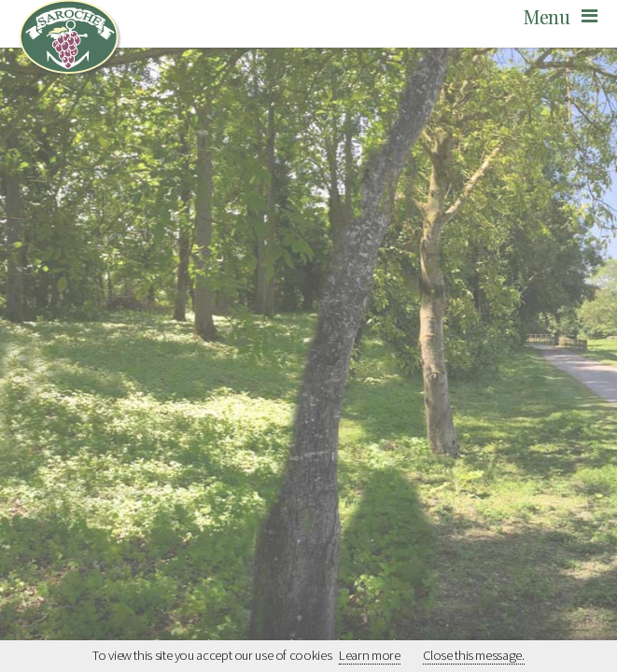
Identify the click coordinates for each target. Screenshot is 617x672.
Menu (547, 16)
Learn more (369, 655)
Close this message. (474, 655)
